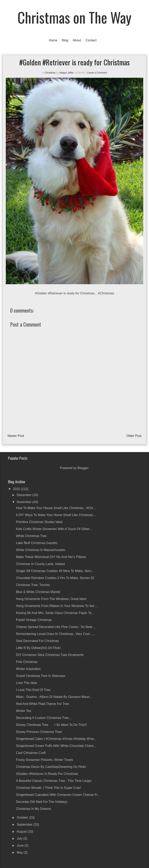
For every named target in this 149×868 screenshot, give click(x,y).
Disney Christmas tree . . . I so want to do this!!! (51, 725)
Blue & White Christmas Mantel (38, 592)
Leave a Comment (97, 73)
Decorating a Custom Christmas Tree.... (44, 718)
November (25, 502)
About (77, 40)
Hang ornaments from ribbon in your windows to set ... (57, 606)
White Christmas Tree (31, 536)
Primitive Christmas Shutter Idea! (39, 522)
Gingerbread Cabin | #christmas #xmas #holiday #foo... (56, 739)
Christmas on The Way (74, 17)
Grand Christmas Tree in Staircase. (41, 676)
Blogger (83, 468)
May (20, 853)
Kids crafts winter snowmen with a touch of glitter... (54, 529)
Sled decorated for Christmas (37, 641)
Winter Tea (24, 711)
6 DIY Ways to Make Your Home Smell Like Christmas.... (56, 515)
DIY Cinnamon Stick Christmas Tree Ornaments (50, 655)
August (22, 832)
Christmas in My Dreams (34, 809)
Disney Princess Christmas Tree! (39, 732)
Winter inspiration (28, 669)
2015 (17, 489)
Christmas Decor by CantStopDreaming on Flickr (51, 767)
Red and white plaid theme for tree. (43, 704)
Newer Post (16, 436)
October (23, 818)
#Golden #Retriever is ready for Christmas (47, 774)
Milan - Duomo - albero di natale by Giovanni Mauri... (54, 697)
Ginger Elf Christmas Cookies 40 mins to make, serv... (55, 571)
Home (53, 40)
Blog (65, 40)
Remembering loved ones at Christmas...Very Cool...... (55, 634)
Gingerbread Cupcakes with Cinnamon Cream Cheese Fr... (58, 795)
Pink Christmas (27, 662)
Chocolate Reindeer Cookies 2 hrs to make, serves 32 (55, 578)
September (25, 825)
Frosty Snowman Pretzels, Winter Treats (44, 760)
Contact (91, 40)
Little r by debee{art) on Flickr (38, 648)
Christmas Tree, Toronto (33, 585)
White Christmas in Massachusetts (40, 550)
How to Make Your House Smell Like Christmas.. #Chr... (56, 508)
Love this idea (26, 683)
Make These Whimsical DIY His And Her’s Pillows (51, 557)
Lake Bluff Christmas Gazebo (37, 543)
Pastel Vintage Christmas (34, 620)
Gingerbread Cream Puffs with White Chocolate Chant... (56, 746)
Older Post (134, 436)
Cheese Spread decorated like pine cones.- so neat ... (56, 627)
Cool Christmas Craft (31, 753)
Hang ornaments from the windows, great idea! (51, 599)
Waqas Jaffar (66, 73)
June (21, 846)
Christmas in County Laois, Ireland (40, 564)
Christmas (50, 73)
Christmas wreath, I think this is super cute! (48, 788)
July (20, 839)
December (25, 495)
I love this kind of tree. (34, 690)
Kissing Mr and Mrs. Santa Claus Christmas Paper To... (55, 613)
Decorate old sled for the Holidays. (42, 802)
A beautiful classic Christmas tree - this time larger (54, 781)
